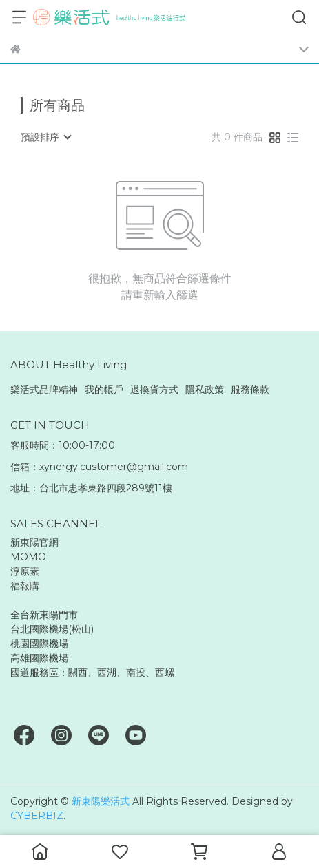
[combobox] (45, 137)
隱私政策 (205, 390)
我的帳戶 (104, 390)
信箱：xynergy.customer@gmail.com (99, 467)
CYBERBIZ (37, 816)
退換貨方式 (154, 390)
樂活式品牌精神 (44, 390)
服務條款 (250, 390)
